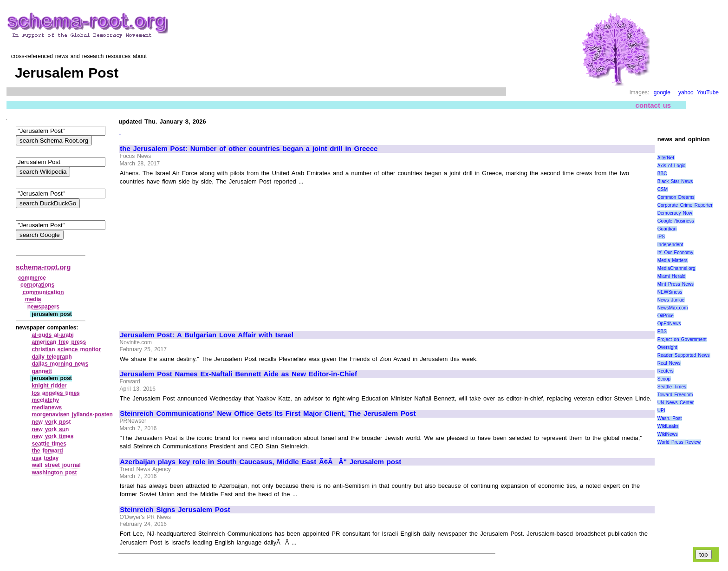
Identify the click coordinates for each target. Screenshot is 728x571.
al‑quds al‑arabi (53, 335)
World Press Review (679, 442)
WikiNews (668, 434)
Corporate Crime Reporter (685, 205)
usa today (45, 458)
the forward (48, 451)
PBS (662, 331)
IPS (661, 237)
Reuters (666, 371)
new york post (52, 422)
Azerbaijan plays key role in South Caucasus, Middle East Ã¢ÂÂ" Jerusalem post (260, 462)
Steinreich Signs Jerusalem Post (175, 510)
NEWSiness (670, 292)
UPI (661, 410)
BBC (662, 174)
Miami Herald (672, 276)
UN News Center (676, 403)
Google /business (676, 221)
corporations (37, 285)
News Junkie (671, 300)
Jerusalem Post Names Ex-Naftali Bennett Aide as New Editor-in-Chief (238, 374)
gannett (42, 371)
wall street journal (56, 465)
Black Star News (675, 181)
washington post (55, 473)
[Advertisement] (198, 254)
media (33, 299)
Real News (669, 363)
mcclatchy (46, 400)
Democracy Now (675, 213)
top (704, 555)
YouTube (708, 92)
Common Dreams (676, 197)
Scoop (664, 379)
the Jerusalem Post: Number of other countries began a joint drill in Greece (249, 149)
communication (43, 292)
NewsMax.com (673, 308)
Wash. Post (669, 418)
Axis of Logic (671, 166)
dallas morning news (60, 364)
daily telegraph (52, 357)
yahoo (686, 92)
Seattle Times (672, 387)
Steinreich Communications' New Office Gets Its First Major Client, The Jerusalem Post (268, 413)
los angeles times (56, 393)
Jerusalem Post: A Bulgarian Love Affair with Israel (207, 335)
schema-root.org (43, 267)
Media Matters (673, 260)
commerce (32, 278)
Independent (670, 245)
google (662, 92)
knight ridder (49, 386)
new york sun (51, 429)
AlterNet (666, 158)
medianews (47, 407)
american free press (59, 342)
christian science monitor (67, 349)
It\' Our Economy (675, 253)
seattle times (49, 444)
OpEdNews (669, 324)
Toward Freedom (675, 395)
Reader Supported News (684, 355)
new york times (53, 436)
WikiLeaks (668, 426)
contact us (653, 105)
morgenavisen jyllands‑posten (72, 414)
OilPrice (666, 316)
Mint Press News (676, 284)
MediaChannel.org (676, 268)
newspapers (43, 307)
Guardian (667, 229)
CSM (663, 189)
